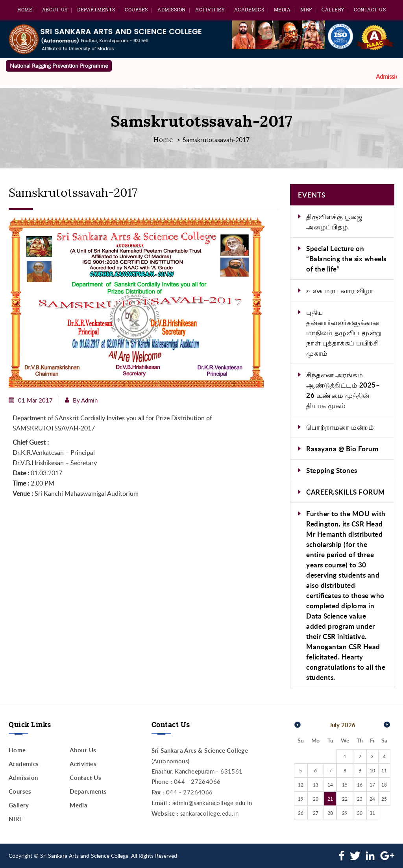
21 (330, 799)
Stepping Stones (332, 470)
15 (345, 785)
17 (372, 785)
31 (372, 813)
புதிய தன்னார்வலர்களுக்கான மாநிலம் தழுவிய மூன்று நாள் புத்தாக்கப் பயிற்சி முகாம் (344, 332)
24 (372, 799)
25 (384, 799)
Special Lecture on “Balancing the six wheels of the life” (346, 259)
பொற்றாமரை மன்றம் (340, 427)
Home (25, 10)
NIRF (306, 10)
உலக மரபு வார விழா (340, 290)
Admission (172, 10)
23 (360, 799)
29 (345, 813)
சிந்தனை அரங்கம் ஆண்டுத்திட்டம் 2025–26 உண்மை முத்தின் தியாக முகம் (343, 390)
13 (316, 785)
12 (301, 785)
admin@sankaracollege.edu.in (212, 803)
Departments (96, 10)
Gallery (333, 10)
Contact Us (370, 10)
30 (360, 813)
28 (330, 813)
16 (360, 785)
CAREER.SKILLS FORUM (346, 492)
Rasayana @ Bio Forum (342, 449)
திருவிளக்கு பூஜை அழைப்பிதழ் (334, 222)
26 (301, 813)
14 (330, 785)
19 (301, 799)
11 (384, 770)
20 (316, 799)
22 (345, 799)
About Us (55, 10)
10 (372, 770)
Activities (210, 10)
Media (282, 10)
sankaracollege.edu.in (209, 813)
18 (384, 785)
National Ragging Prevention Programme (59, 66)
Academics (249, 10)
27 (316, 813)
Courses (136, 10)
